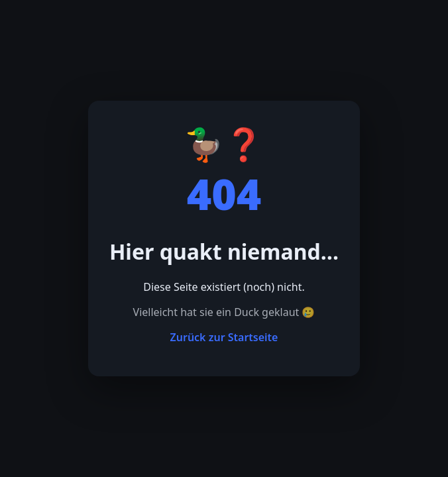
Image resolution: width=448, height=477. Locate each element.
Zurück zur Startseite (224, 337)
